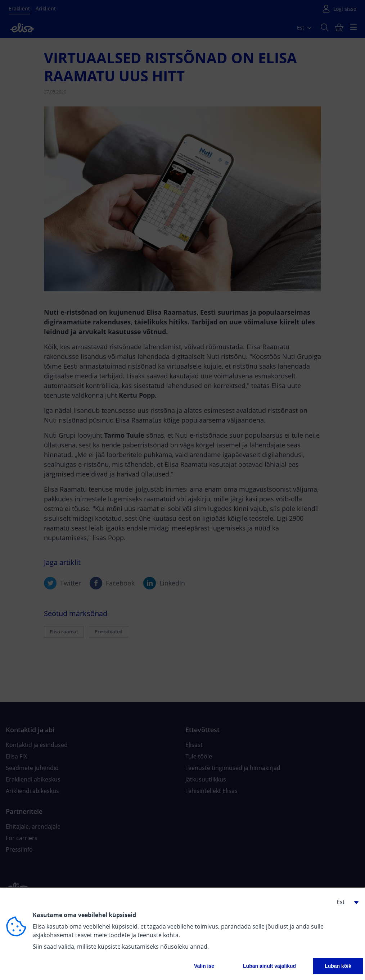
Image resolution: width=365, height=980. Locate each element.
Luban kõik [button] (338, 966)
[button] (345, 902)
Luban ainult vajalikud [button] (269, 966)
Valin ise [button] (204, 966)
